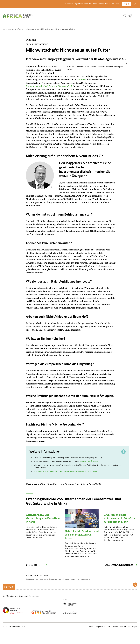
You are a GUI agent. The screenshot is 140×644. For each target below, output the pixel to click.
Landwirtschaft (57, 606)
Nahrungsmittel (42, 606)
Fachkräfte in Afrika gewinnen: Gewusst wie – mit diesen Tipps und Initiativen (65, 498)
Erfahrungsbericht (84, 606)
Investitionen (70, 606)
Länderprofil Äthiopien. (90, 488)
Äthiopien (48, 89)
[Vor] (46, 591)
